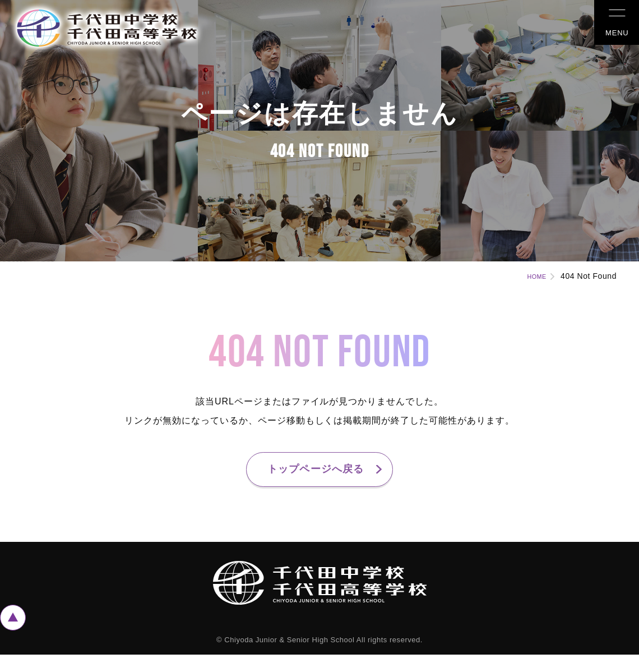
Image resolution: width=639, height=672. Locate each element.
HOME (531, 276)
